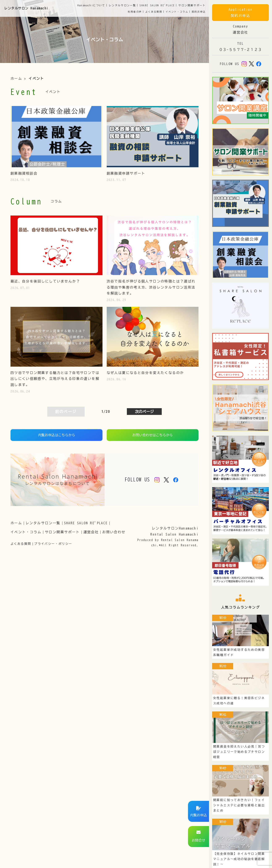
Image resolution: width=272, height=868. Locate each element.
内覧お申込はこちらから (57, 435)
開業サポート (192, 5)
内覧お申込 (198, 815)
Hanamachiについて (91, 5)
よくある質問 (154, 12)
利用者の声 (135, 12)
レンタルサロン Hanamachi (26, 8)
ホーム (16, 78)
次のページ (144, 412)
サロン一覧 (122, 5)
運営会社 (91, 532)
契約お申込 (199, 12)
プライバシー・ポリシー (53, 544)
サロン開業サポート (62, 532)
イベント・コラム (177, 12)
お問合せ (198, 840)
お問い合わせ (114, 532)
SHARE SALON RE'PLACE (157, 5)
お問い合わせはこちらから (152, 435)
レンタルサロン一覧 (43, 523)
